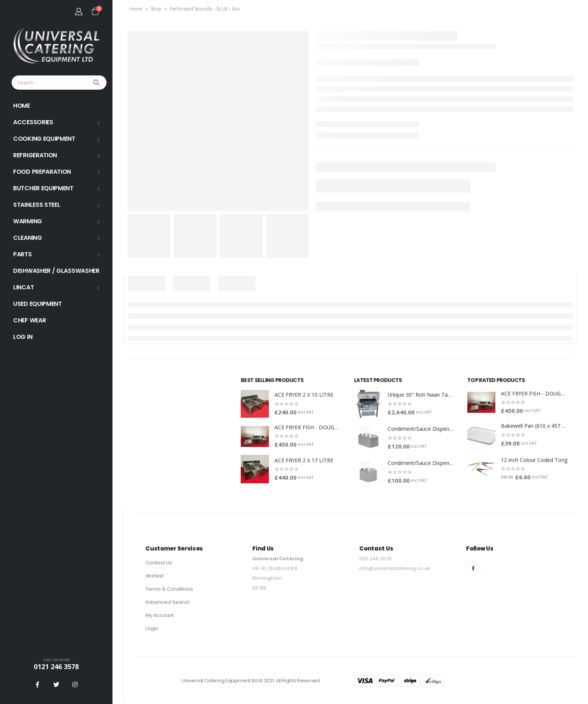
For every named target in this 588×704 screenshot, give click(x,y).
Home (136, 9)
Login (152, 629)
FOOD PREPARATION (42, 172)
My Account (160, 616)
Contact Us (159, 563)
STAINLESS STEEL (37, 205)
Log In (23, 337)
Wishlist (154, 576)
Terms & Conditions (169, 589)
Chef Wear (29, 320)
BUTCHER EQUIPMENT (43, 188)
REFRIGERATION (35, 155)
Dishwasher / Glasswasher (56, 271)
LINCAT (23, 287)
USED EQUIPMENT (37, 304)
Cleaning (28, 238)
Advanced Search (168, 602)
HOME (22, 106)
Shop (156, 9)
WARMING (28, 221)
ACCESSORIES (33, 122)
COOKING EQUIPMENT (44, 139)
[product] (255, 404)
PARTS (22, 254)
